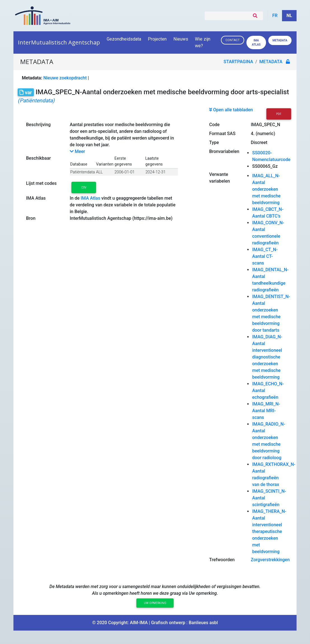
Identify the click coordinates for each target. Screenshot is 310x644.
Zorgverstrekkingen (270, 560)
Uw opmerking (155, 603)
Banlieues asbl (203, 623)
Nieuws (181, 39)
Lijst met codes (41, 183)
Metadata (280, 40)
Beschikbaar (38, 158)
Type (214, 142)
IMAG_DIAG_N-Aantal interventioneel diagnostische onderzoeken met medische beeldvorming (267, 357)
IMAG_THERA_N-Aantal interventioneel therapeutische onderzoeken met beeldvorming (269, 531)
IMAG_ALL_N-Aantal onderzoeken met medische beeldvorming (266, 189)
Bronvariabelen (224, 151)
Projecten (157, 39)
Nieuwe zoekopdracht (65, 78)
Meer (77, 151)
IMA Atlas (36, 198)
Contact (233, 40)
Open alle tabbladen (231, 110)
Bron (31, 218)
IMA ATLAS (256, 43)
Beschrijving (38, 125)
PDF (279, 114)
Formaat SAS (222, 134)
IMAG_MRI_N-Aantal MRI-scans (266, 411)
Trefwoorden (222, 560)
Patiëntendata (83, 172)
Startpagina (239, 62)
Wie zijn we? (203, 42)
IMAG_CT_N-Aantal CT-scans (265, 256)
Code (214, 125)
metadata (271, 62)
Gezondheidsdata (124, 39)
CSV (84, 187)
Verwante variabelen (220, 178)
